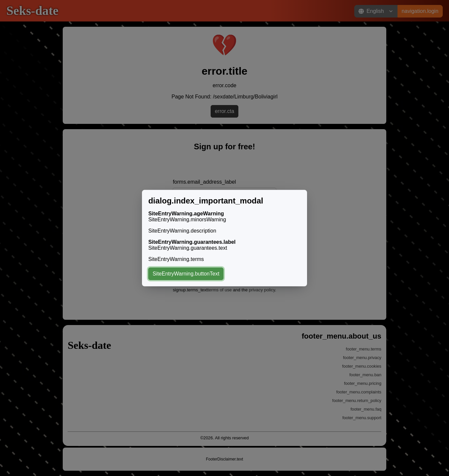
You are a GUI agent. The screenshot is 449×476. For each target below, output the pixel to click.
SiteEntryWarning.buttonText (186, 274)
